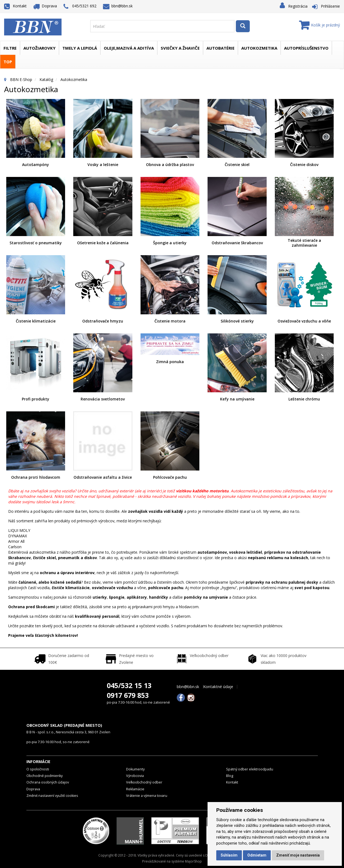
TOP (8, 62)
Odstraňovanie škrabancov (237, 243)
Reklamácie (135, 789)
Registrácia (298, 6)
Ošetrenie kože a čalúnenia (103, 243)
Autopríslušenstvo (306, 48)
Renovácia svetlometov (103, 399)
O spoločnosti (38, 769)
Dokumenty (135, 769)
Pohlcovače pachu (170, 477)
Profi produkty (36, 399)
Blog (230, 776)
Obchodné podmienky (45, 776)
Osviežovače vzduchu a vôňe (304, 321)
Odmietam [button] (257, 855)
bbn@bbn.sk (118, 6)
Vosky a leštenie (103, 165)
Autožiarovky (39, 48)
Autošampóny (36, 165)
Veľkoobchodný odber (144, 782)
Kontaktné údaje (218, 687)
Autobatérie (220, 48)
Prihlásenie (330, 6)
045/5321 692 (80, 6)
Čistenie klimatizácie (36, 321)
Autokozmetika (259, 48)
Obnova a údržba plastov (170, 165)
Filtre (10, 48)
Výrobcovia (135, 776)
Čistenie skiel (237, 165)
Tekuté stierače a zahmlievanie (304, 243)
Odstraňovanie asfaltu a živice (103, 477)
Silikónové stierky (237, 321)
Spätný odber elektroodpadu (250, 769)
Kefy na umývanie (237, 399)
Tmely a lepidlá (80, 48)
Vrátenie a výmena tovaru (147, 796)
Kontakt (15, 6)
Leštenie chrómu (304, 399)
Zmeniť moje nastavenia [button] (298, 855)
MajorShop (193, 861)
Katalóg (46, 79)
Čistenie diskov (304, 165)
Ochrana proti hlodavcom (36, 477)
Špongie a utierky (170, 243)
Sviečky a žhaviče (180, 48)
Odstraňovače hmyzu (103, 321)
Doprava (45, 6)
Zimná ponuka (170, 362)
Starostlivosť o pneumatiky (36, 243)
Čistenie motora (170, 321)
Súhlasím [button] (229, 855)
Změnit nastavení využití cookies (52, 796)
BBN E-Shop (21, 79)
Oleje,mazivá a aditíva (129, 48)
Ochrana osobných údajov (48, 782)
